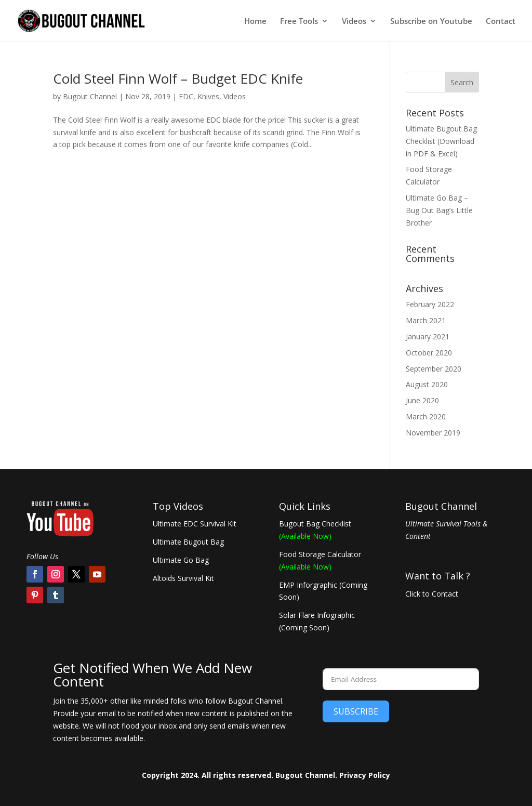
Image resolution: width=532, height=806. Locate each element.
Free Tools (299, 22)
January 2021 (428, 336)
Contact (501, 22)
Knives (208, 96)
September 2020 (434, 369)
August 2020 (427, 384)
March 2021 (426, 320)
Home (255, 22)
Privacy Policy (365, 775)
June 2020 (422, 400)
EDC (186, 96)
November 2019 (433, 433)
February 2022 (430, 304)
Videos (354, 22)
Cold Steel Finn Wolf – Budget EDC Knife (178, 78)
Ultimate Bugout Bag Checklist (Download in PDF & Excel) (441, 141)
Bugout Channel (90, 96)
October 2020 (429, 353)
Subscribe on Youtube (431, 22)
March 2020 (426, 417)
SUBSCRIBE (356, 711)
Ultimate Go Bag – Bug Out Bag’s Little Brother (439, 210)
